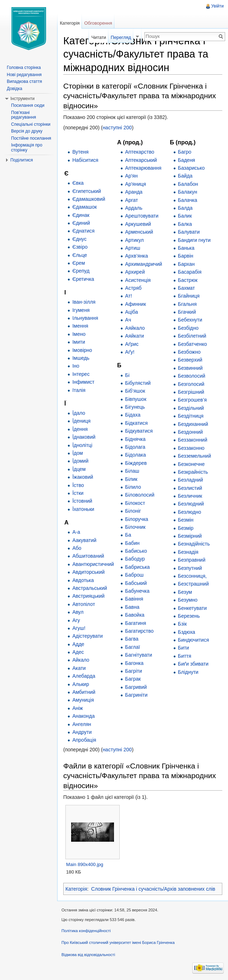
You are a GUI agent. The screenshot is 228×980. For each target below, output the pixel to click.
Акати (79, 668)
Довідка (14, 89)
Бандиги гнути (194, 240)
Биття (185, 656)
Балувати (189, 232)
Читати (99, 37)
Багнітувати (138, 655)
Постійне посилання (31, 138)
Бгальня (187, 304)
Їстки (78, 493)
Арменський (139, 232)
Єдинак (81, 215)
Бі (127, 375)
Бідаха (133, 415)
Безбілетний (192, 336)
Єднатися (83, 231)
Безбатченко (192, 344)
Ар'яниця (136, 184)
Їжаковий (83, 477)
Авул (78, 612)
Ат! (128, 296)
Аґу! (130, 352)
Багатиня (136, 623)
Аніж (78, 708)
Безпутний (190, 568)
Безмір (186, 528)
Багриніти (136, 695)
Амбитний (84, 692)
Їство (78, 485)
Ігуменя (81, 310)
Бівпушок (136, 399)
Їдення (80, 429)
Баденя (187, 160)
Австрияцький (88, 596)
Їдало (79, 413)
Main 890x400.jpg (85, 864)
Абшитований (88, 556)
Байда (185, 176)
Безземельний (195, 456)
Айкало (81, 660)
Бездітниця (191, 416)
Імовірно (82, 350)
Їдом (77, 453)
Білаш (132, 471)
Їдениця (81, 421)
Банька (186, 248)
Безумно (188, 600)
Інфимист (83, 382)
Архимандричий (144, 264)
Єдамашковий (89, 199)
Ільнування (85, 318)
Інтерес (81, 374)
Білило (133, 487)
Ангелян (82, 724)
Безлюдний (191, 504)
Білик (131, 479)
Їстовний (82, 501)
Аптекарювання (143, 168)
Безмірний (190, 536)
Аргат (132, 200)
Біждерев (136, 463)
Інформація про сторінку (27, 148)
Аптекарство (140, 152)
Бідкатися (136, 423)
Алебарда (84, 676)
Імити (79, 342)
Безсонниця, (192, 576)
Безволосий (192, 376)
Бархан (186, 264)
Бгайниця (189, 296)
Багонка (134, 663)
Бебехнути (190, 320)
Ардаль (134, 208)
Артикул (134, 240)
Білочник (135, 527)
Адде (78, 644)
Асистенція (138, 280)
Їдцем (79, 469)
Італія (79, 390)
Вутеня (80, 152)
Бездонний (190, 432)
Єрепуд (81, 271)
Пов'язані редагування (24, 115)
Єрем (78, 263)
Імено (79, 334)
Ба (128, 535)
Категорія (76, 889)
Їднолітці (82, 445)
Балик (185, 216)
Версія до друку (27, 131)
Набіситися (85, 160)
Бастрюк (188, 280)
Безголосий (191, 384)
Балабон (188, 184)
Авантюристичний (93, 564)
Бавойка (135, 615)
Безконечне (191, 464)
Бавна (132, 607)
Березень (189, 616)
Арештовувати (142, 216)
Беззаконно (191, 448)
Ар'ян (131, 176)
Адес (78, 652)
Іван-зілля (84, 302)
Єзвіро (80, 247)
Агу (76, 620)
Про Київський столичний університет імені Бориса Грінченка (118, 942)
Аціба (132, 312)
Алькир (81, 684)
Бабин (132, 543)
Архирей (135, 272)
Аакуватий (84, 540)
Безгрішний (191, 392)
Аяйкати (135, 336)
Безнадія (188, 552)
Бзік (182, 624)
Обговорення (98, 23)
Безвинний (190, 368)
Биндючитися (194, 640)
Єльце (80, 255)
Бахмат (187, 288)
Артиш (133, 248)
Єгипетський (86, 191)
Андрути (82, 732)
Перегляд (121, 37)
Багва (132, 639)
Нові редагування (24, 75)
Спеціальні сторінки (31, 124)
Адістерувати (87, 636)
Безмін (186, 520)
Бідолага (135, 447)
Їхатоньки (83, 509)
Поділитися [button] (22, 160)
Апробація (84, 740)
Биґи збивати (193, 664)
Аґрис (132, 344)
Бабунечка (137, 591)
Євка (78, 183)
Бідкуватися (139, 431)
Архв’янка (137, 256)
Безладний (190, 480)
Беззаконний (193, 440)
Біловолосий (140, 495)
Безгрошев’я (192, 400)
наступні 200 (117, 128)
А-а (76, 532)
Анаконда (83, 716)
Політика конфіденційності (86, 931)
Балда (185, 208)
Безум (185, 592)
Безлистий (190, 488)
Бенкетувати (192, 608)
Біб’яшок (135, 391)
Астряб (133, 288)
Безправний (192, 560)
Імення (80, 326)
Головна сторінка (24, 68)
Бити (184, 648)
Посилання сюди (28, 105)
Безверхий (190, 360)
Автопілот (83, 604)
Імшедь (81, 358)
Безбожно (189, 352)
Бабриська (137, 567)
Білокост (135, 503)
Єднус (79, 239)
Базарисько (191, 168)
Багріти (133, 671)
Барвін (186, 256)
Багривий (136, 687)
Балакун (188, 192)
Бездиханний (193, 424)
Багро (185, 152)
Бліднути (188, 672)
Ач (128, 320)
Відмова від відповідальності (88, 955)
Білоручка (137, 519)
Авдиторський (88, 572)
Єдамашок (85, 207)
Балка (185, 224)
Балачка (188, 200)
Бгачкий (187, 312)
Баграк (133, 679)
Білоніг (133, 511)
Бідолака (135, 455)
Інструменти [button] (23, 99)
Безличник (190, 496)
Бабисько (136, 551)
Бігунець (135, 407)
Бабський (136, 583)
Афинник (135, 304)
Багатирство (139, 631)
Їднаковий (84, 437)
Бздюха (187, 632)
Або (77, 548)
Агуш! (79, 628)
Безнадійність (194, 544)
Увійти (217, 6)
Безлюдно (190, 512)
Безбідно (188, 328)
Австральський (90, 588)
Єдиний (81, 223)
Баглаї (133, 647)
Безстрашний (194, 584)
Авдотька (83, 580)
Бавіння (134, 599)
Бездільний (191, 408)
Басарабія (190, 272)
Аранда (134, 192)
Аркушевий (138, 224)
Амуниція (83, 700)
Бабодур (135, 559)
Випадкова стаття (24, 81)
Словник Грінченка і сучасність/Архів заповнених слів (153, 889)
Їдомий (80, 461)
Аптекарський (141, 160)
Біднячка (135, 439)
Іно (76, 366)
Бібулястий (138, 383)
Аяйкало (135, 328)
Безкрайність (193, 472)
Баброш (134, 575)
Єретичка (83, 279)
